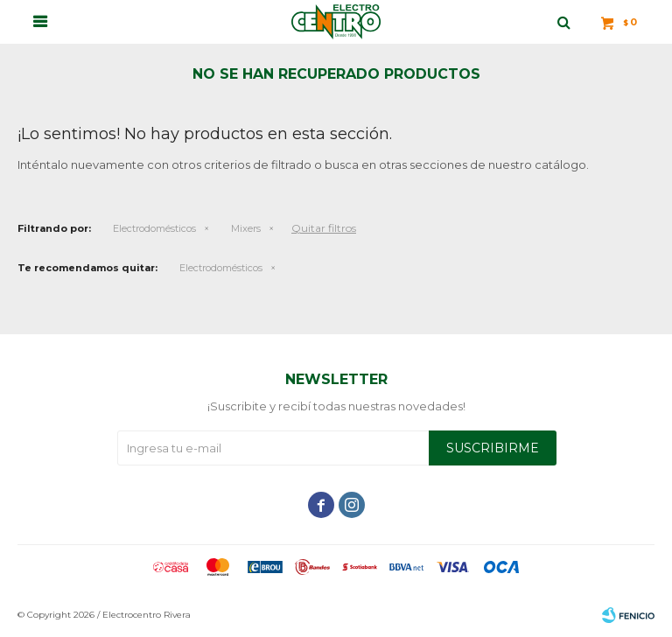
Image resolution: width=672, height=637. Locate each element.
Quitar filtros (324, 228)
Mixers (246, 228)
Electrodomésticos (154, 228)
